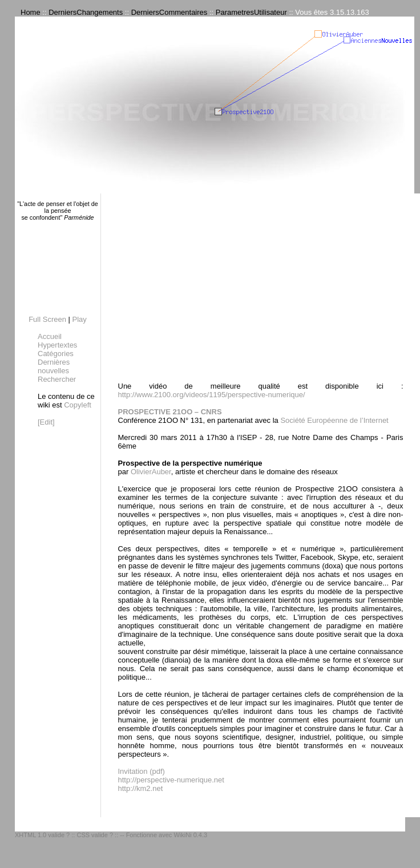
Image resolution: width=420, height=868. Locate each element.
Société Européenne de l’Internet (334, 420)
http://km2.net (141, 788)
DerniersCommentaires (169, 12)
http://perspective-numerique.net (171, 780)
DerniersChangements (86, 12)
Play (80, 319)
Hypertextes (57, 345)
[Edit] (46, 422)
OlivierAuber (151, 472)
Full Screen (47, 319)
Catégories (56, 354)
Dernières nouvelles (54, 366)
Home (31, 12)
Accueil (50, 336)
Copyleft (78, 405)
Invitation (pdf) (142, 771)
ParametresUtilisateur (251, 12)
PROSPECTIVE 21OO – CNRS (170, 412)
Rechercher (57, 379)
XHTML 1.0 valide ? (42, 835)
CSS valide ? (95, 835)
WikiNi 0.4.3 (190, 835)
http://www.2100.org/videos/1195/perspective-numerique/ (212, 395)
